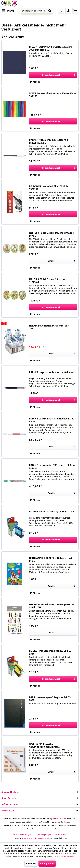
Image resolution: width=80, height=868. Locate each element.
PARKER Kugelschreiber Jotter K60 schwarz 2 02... (48, 141)
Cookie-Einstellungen (22, 834)
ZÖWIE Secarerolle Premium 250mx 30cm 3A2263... (52, 95)
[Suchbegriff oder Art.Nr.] (37, 11)
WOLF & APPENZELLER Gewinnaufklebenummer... (45, 745)
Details (61, 260)
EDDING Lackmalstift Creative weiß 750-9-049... (52, 420)
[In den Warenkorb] (53, 75)
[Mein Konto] (68, 11)
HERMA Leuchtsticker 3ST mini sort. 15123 (50, 327)
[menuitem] (8, 11)
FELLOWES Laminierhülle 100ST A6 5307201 (49, 188)
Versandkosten (60, 818)
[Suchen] (50, 11)
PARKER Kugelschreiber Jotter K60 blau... (52, 372)
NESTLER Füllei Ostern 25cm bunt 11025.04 (48, 281)
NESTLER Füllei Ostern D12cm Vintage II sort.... (52, 234)
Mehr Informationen (65, 856)
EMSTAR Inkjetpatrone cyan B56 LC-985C (52, 512)
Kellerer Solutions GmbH (34, 838)
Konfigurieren (47, 863)
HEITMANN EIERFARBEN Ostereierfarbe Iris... (51, 559)
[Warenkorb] (75, 11)
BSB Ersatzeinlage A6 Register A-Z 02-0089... (50, 699)
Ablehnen (31, 863)
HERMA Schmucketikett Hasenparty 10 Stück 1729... (51, 606)
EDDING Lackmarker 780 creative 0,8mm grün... (52, 467)
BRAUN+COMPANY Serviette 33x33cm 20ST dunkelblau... (51, 48)
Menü (8, 10)
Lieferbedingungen (43, 834)
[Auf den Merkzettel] (35, 82)
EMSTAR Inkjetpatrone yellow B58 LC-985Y (50, 652)
